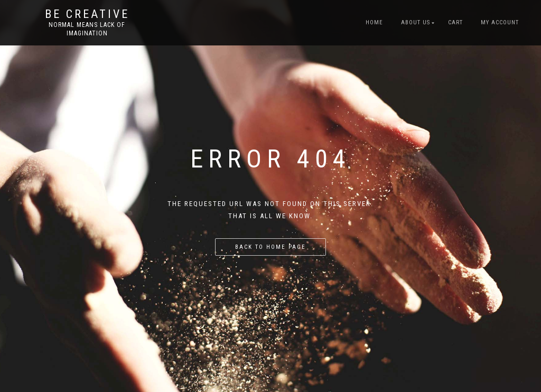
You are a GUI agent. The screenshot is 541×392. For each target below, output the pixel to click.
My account (500, 22)
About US (416, 22)
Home (374, 22)
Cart (455, 22)
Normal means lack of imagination (87, 29)
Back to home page (270, 247)
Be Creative (87, 14)
